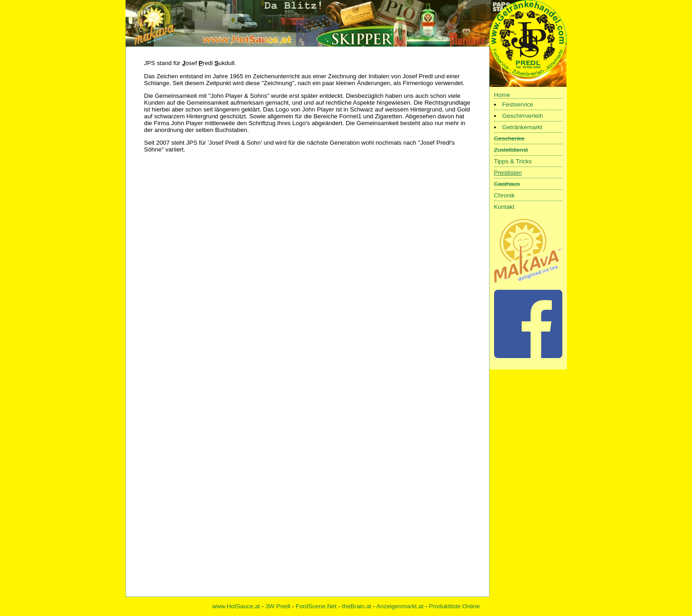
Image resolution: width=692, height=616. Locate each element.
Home (502, 95)
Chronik (505, 195)
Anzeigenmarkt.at (400, 606)
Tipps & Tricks (513, 161)
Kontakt (504, 207)
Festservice (518, 104)
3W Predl (278, 606)
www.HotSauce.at (236, 606)
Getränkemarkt (522, 127)
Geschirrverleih (523, 116)
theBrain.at (357, 606)
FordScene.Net (316, 606)
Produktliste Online (455, 606)
